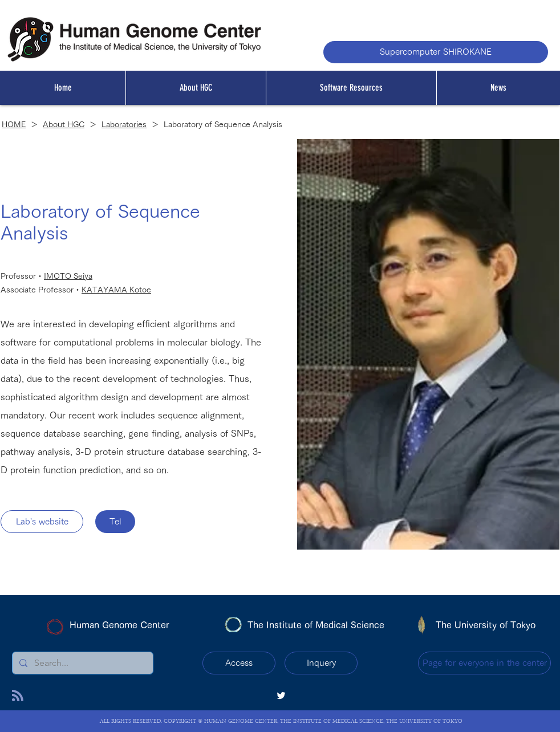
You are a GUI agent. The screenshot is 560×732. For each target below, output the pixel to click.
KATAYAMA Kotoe (116, 290)
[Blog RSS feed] (18, 696)
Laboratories (124, 124)
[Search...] (82, 663)
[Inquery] (321, 663)
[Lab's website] (42, 522)
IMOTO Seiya (68, 276)
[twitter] (281, 696)
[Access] (239, 663)
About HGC (64, 124)
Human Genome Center (119, 625)
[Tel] (115, 522)
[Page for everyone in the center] (484, 663)
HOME (14, 124)
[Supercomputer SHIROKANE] (436, 52)
